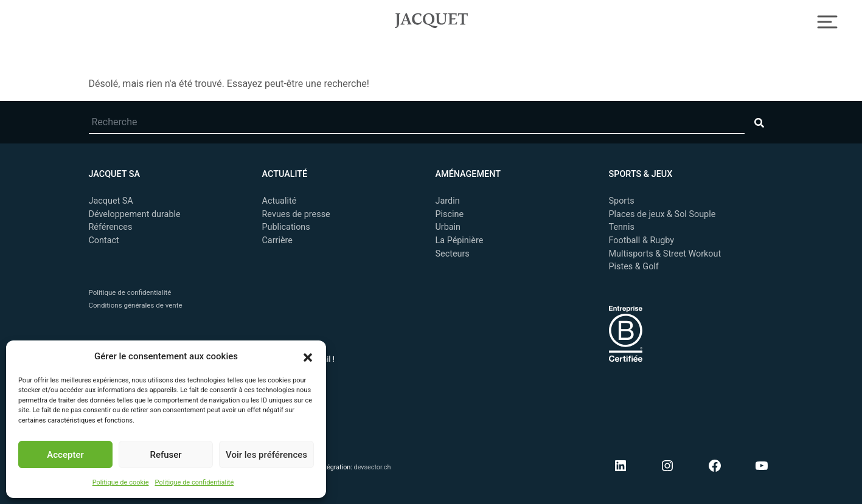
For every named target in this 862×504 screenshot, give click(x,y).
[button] (308, 356)
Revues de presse (296, 214)
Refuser (165, 455)
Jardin (448, 201)
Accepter (65, 455)
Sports (622, 201)
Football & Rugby (642, 240)
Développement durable (135, 214)
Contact (104, 240)
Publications (286, 227)
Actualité (280, 201)
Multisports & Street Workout (665, 254)
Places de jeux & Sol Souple (662, 214)
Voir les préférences (266, 455)
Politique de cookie (121, 482)
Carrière (277, 240)
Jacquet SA (431, 19)
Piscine (450, 214)
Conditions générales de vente (136, 305)
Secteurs (453, 254)
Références (111, 227)
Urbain (448, 227)
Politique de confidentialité (195, 482)
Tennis (622, 227)
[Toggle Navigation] (828, 20)
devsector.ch (373, 467)
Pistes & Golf (634, 267)
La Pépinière (460, 240)
